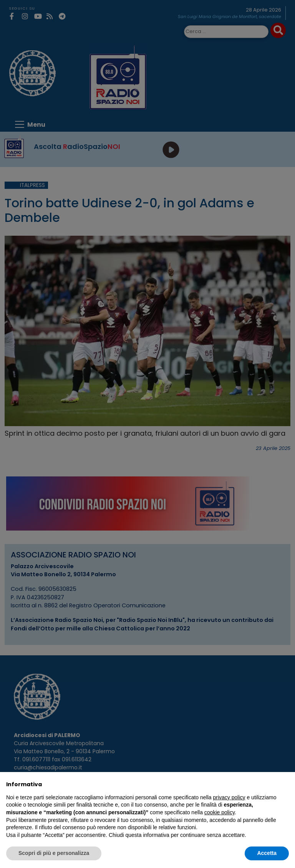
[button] (285, 784)
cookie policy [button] (220, 812)
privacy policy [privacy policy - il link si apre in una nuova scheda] (229, 797)
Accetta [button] (267, 853)
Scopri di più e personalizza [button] (54, 853)
